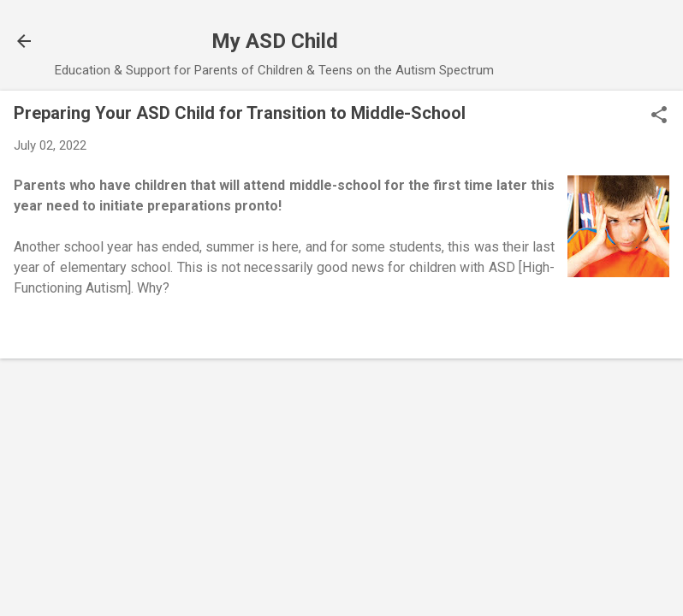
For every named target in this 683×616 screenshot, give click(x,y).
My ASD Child (275, 41)
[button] (659, 116)
